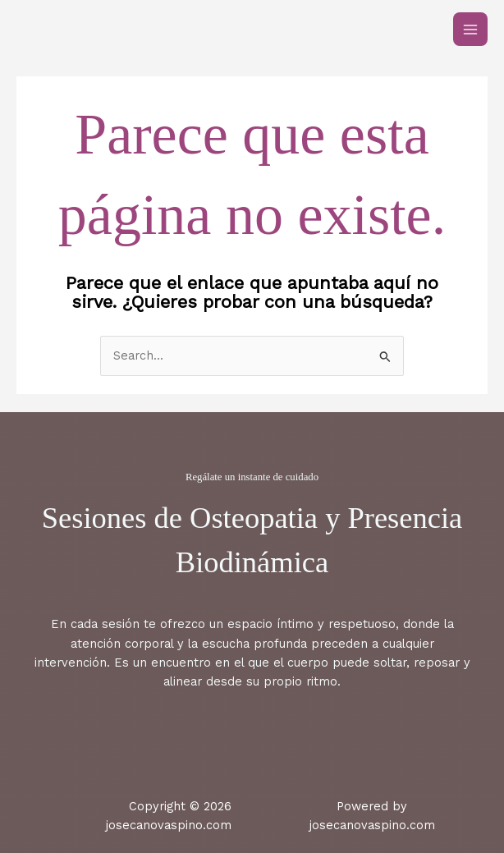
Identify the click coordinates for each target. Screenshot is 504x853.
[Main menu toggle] (470, 30)
